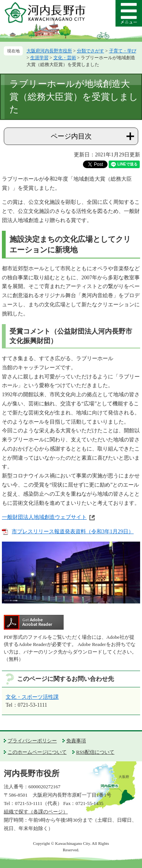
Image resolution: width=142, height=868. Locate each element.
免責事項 (76, 741)
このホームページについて (37, 752)
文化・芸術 (65, 58)
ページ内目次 (71, 136)
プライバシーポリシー (32, 741)
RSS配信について (95, 752)
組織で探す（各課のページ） (36, 812)
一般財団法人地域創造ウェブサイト (44, 517)
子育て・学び (123, 51)
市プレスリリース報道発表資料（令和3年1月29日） (73, 532)
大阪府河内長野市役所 (49, 51)
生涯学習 (39, 58)
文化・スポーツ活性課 (32, 697)
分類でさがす (91, 51)
